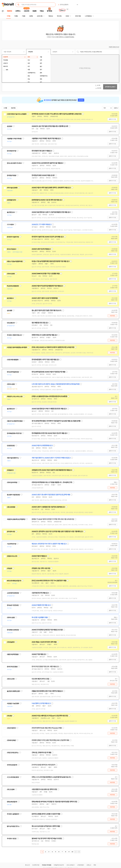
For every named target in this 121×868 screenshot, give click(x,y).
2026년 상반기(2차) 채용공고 (41, 249)
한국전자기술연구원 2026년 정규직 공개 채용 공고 (48, 237)
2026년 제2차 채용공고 (39, 556)
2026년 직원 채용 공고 (39, 654)
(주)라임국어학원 (12, 482)
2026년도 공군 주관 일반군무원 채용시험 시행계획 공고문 (50, 126)
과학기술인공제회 (12, 188)
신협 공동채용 (11, 507)
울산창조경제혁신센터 (13, 691)
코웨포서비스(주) (12, 556)
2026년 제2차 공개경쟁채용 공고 (42, 446)
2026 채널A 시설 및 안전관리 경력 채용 (44, 642)
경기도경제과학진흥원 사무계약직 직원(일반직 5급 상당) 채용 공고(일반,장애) (56, 421)
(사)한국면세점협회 (13, 360)
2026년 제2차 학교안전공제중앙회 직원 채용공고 (47, 286)
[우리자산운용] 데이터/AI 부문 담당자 (43, 765)
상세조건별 (40, 16)
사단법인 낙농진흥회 (13, 704)
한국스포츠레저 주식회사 (14, 163)
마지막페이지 (79, 852)
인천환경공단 (11, 446)
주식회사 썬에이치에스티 (14, 335)
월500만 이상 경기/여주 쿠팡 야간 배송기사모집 (47, 839)
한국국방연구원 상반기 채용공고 (42, 151)
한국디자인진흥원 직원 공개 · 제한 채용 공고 (45, 667)
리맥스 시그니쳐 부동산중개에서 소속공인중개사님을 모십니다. (51, 777)
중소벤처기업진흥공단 (13, 495)
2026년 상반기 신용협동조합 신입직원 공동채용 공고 (48, 507)
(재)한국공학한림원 (13, 654)
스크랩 (5, 108)
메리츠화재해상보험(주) (14, 581)
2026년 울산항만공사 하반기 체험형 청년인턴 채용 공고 (49, 409)
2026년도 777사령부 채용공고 (42, 224)
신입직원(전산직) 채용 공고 (40, 593)
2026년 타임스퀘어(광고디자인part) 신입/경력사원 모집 (50, 716)
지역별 (8, 16)
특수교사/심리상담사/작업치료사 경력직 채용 (46, 826)
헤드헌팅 (59, 16)
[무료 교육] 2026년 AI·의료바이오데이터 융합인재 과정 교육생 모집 (53, 347)
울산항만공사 (11, 212)
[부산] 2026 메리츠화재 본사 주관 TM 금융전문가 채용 (49, 581)
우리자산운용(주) (12, 765)
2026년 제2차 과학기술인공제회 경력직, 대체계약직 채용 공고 (51, 188)
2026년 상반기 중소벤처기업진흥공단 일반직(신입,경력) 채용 (51, 495)
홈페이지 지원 (112, 119)
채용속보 (51, 16)
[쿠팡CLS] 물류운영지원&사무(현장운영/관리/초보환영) (49, 396)
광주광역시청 (11, 532)
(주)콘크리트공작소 (13, 753)
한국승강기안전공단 (13, 605)
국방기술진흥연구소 (13, 458)
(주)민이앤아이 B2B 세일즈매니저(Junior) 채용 (47, 728)
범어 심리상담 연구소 (13, 826)
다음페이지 (76, 852)
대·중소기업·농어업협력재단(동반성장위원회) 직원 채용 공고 (51, 261)
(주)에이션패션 (11, 740)
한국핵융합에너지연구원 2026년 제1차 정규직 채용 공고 (49, 433)
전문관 (67, 16)
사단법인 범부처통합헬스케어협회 (17, 347)
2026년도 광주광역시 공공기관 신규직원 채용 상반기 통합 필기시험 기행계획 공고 (57, 531)
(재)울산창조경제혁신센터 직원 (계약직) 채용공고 (47, 691)
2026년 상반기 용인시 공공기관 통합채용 (45, 298)
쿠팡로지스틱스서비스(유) (15, 397)
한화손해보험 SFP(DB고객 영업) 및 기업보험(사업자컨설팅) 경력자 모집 (54, 802)
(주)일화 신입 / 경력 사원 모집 (41, 568)
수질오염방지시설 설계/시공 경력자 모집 (44, 789)
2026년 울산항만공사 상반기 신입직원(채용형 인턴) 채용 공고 (51, 212)
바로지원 (112, 316)
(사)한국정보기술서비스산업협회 (17, 114)
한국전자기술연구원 (13, 237)
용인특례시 (10, 298)
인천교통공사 (11, 323)
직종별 (16, 16)
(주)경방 (9, 716)
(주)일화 (9, 568)
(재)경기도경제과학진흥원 (15, 421)
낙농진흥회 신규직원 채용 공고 (41, 703)
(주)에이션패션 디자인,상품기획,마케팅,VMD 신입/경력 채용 (50, 740)
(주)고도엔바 (11, 789)
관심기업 (13, 108)
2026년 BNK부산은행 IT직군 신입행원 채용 (46, 274)
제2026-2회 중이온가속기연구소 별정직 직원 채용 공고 (49, 544)
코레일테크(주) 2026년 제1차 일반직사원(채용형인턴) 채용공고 (52, 470)
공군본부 (10, 126)
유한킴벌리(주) (11, 200)
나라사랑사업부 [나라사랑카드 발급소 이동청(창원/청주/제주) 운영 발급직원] (56, 384)
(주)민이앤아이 (11, 728)
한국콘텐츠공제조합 (13, 630)
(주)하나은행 (11, 384)
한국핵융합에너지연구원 (14, 433)
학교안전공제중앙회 (13, 286)
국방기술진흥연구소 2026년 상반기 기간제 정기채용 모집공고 (51, 458)
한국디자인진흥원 (12, 667)
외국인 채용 (78, 16)
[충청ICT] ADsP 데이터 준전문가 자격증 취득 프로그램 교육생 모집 (53, 519)
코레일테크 (10, 470)
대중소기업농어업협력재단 (15, 261)
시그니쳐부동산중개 (13, 777)
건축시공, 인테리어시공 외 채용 (41, 753)
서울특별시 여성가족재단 (14, 139)
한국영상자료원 (11, 175)
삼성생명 (10, 311)
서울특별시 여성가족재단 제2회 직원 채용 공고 (46, 139)
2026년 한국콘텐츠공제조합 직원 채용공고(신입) (47, 630)
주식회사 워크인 (12, 839)
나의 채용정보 (88, 16)
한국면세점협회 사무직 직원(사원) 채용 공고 (45, 360)
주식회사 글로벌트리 (13, 814)
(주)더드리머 (11, 679)
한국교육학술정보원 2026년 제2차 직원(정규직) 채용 (48, 372)
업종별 (31, 16)
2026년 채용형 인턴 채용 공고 (41, 605)
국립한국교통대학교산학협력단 (16, 519)
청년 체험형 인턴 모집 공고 (40, 323)
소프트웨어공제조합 (13, 593)
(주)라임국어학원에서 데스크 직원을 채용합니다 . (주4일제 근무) (52, 482)
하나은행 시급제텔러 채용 (40, 617)
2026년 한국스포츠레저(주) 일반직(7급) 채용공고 (47, 163)
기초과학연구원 (11, 544)
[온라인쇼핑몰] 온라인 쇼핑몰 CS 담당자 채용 (46, 814)
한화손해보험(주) (12, 802)
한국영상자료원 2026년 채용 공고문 (43, 175)
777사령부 (10, 225)
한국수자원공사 (11, 249)
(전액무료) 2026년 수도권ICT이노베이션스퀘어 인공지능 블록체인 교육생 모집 (57, 114)
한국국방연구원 (11, 151)
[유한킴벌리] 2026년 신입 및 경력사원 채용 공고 (47, 200)
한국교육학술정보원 (13, 372)
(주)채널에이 (11, 642)
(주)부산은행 (11, 274)
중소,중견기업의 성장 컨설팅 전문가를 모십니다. (47, 310)
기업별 (23, 16)
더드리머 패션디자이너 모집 (40, 679)
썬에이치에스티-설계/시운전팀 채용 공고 (44, 335)
